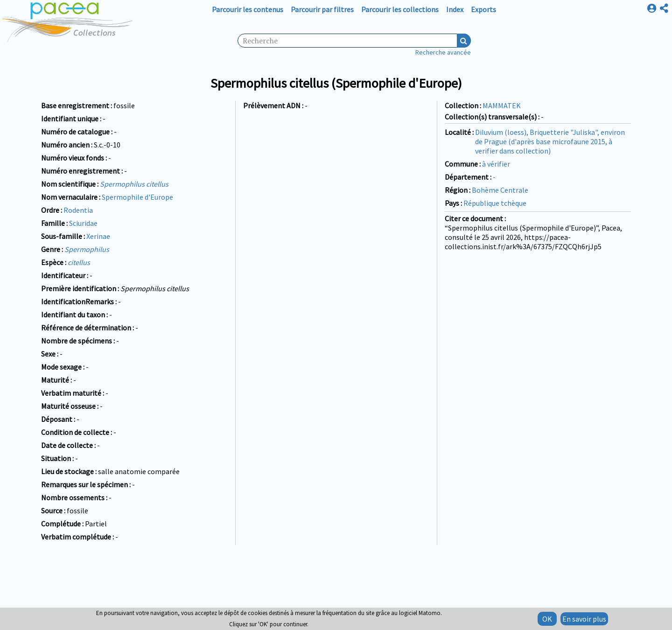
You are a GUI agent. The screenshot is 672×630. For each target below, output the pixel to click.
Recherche (464, 41)
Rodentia (78, 210)
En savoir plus (584, 619)
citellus (79, 262)
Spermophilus (87, 249)
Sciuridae (83, 223)
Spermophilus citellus (134, 184)
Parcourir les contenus (248, 9)
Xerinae (98, 236)
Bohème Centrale (500, 190)
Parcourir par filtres (322, 9)
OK (547, 619)
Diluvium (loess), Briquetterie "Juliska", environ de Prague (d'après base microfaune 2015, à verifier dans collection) (550, 141)
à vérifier (496, 164)
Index (455, 9)
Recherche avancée (443, 52)
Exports (483, 9)
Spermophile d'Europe (137, 197)
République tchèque (495, 203)
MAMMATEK (502, 105)
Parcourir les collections (400, 9)
